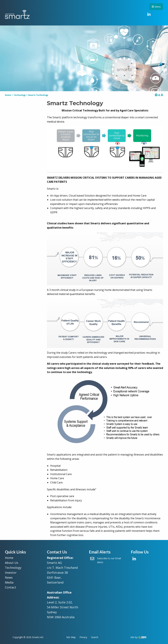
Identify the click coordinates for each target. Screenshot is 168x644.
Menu (156, 7)
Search (95, 637)
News (9, 577)
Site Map (71, 637)
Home (9, 558)
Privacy (83, 637)
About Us (12, 563)
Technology (13, 568)
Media (9, 582)
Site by (138, 637)
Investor (11, 573)
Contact (10, 587)
